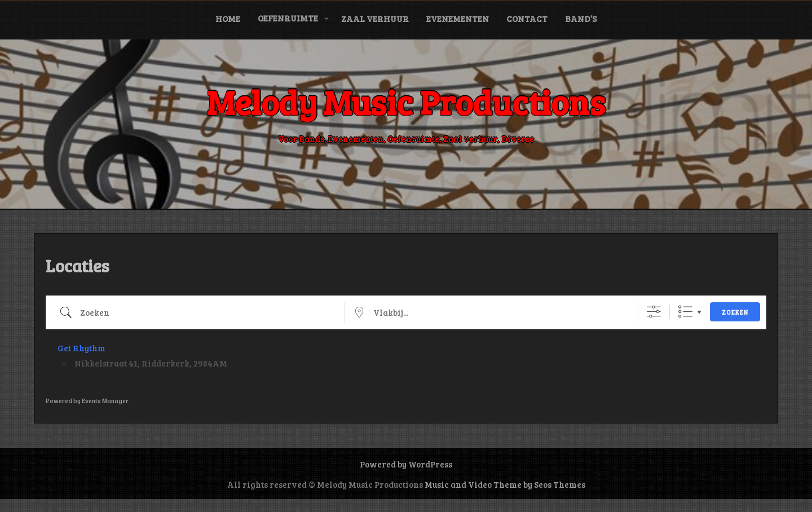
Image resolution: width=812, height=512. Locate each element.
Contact (527, 19)
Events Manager (105, 401)
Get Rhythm (81, 348)
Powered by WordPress (406, 464)
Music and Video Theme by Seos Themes (505, 484)
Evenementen (458, 19)
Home (228, 19)
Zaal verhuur (375, 19)
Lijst (685, 312)
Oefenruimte (288, 18)
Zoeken (735, 312)
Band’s (581, 19)
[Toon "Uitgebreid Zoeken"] (654, 312)
